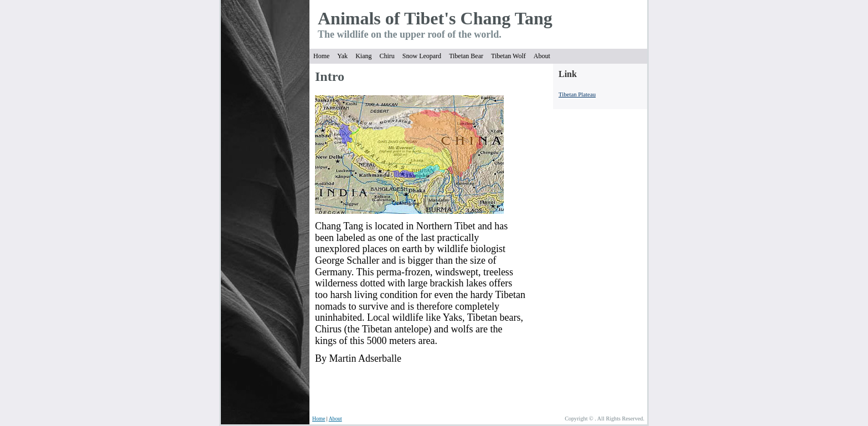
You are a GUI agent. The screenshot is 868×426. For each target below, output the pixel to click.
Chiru (387, 56)
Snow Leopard (422, 56)
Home (321, 56)
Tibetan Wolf (508, 56)
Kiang (363, 56)
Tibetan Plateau (577, 94)
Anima (343, 18)
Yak (342, 56)
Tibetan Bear (466, 56)
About (542, 56)
